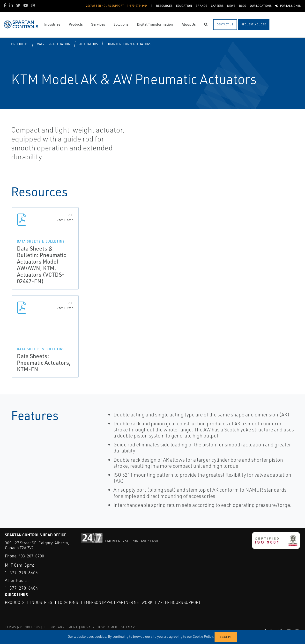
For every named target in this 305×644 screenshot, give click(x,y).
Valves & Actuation (54, 44)
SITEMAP (128, 627)
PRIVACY (88, 627)
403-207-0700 (31, 556)
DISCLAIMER (108, 627)
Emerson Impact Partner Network (118, 602)
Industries (41, 602)
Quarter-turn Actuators (129, 44)
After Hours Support (179, 602)
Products (20, 44)
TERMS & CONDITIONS (23, 627)
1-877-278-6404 (21, 572)
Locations (68, 602)
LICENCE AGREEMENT (61, 627)
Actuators (89, 44)
